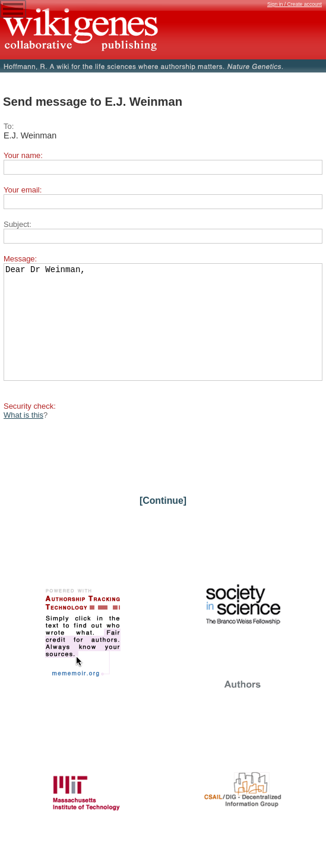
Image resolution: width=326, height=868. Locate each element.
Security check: (30, 427)
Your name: (23, 155)
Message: (20, 259)
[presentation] (94, 474)
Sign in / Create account (295, 4)
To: (9, 126)
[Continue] (163, 522)
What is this (23, 436)
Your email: (23, 190)
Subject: (18, 224)
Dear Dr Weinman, (163, 333)
